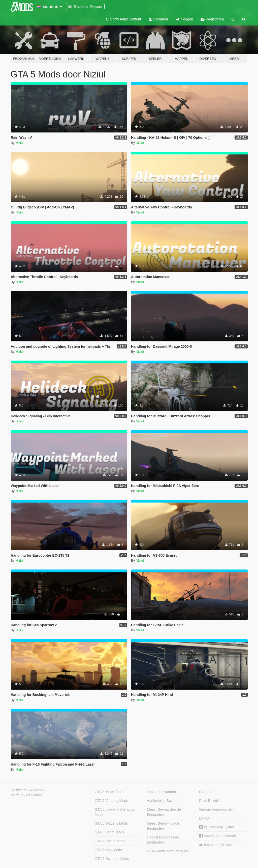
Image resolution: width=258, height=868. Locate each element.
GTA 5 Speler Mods (110, 841)
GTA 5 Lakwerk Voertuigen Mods (116, 812)
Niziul (19, 143)
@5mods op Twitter (217, 827)
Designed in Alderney (28, 790)
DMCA (204, 818)
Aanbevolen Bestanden (165, 801)
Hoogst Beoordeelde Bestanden (163, 840)
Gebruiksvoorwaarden (216, 809)
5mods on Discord (216, 845)
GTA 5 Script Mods (109, 832)
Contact (205, 792)
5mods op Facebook (217, 836)
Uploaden (158, 19)
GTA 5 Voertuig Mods (111, 801)
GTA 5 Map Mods (108, 850)
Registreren (212, 19)
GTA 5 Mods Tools (109, 792)
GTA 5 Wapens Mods (111, 823)
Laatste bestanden (161, 792)
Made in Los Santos (26, 795)
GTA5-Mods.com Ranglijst (167, 851)
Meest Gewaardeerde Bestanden (164, 812)
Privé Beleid (208, 801)
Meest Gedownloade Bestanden (163, 826)
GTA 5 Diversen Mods (112, 859)
